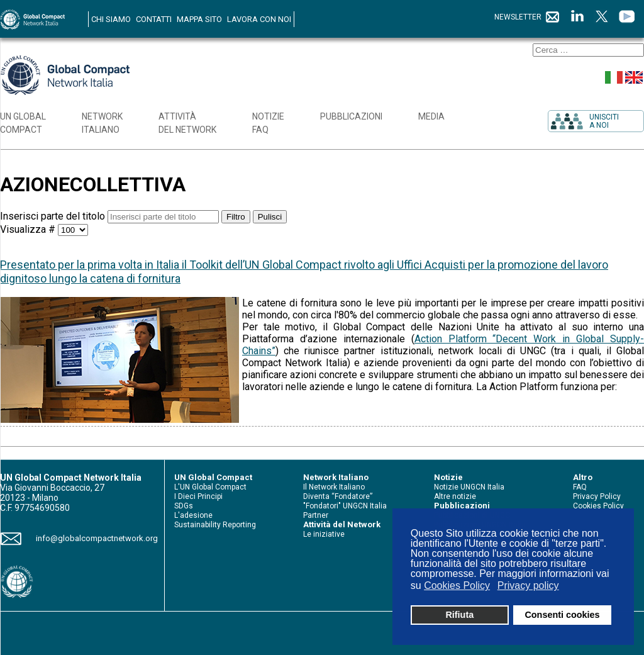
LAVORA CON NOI (259, 19)
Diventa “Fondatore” (338, 496)
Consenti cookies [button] (562, 615)
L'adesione (193, 515)
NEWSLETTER (527, 17)
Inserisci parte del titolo (54, 216)
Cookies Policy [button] (457, 585)
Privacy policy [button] (528, 585)
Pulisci (270, 217)
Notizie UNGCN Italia (469, 487)
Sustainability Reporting (215, 525)
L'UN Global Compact (210, 487)
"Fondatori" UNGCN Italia (345, 506)
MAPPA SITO (199, 19)
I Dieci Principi (198, 496)
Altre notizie (455, 496)
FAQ (580, 487)
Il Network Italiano (334, 487)
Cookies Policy (598, 506)
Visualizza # (29, 229)
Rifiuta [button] (459, 615)
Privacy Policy (597, 496)
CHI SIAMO (111, 19)
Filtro (236, 217)
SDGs (184, 506)
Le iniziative (324, 534)
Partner (316, 515)
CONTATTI (154, 19)
